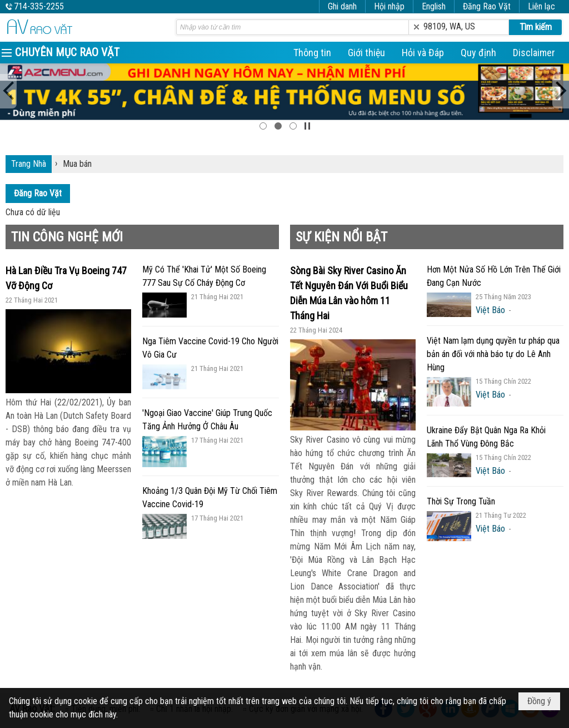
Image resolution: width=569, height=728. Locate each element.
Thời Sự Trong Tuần (461, 501)
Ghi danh (342, 6)
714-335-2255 (39, 6)
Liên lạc (541, 6)
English (434, 6)
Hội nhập (389, 6)
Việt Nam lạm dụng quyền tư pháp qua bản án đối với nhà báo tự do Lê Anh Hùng (493, 354)
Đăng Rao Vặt (487, 6)
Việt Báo (490, 310)
